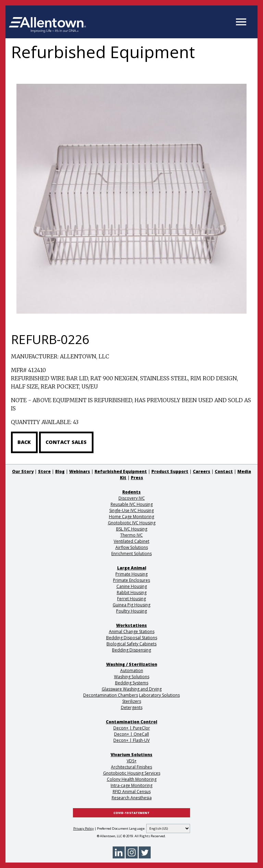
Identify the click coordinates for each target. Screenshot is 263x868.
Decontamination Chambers (111, 695)
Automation (132, 670)
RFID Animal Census (132, 792)
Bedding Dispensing (131, 650)
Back (24, 442)
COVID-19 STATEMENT (131, 813)
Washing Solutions (132, 677)
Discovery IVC (132, 498)
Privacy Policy (84, 828)
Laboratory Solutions (159, 695)
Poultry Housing (131, 611)
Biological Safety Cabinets (131, 644)
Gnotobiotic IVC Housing (132, 523)
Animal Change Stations (132, 632)
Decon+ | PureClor (132, 728)
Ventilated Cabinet (131, 541)
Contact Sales (66, 442)
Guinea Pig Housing (131, 605)
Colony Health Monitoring (132, 779)
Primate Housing (131, 574)
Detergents (132, 707)
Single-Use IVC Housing (131, 510)
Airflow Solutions (132, 547)
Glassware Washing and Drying (132, 689)
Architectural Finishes (131, 767)
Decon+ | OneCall (131, 734)
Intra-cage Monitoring (131, 785)
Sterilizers (132, 701)
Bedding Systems (132, 683)
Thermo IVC (131, 535)
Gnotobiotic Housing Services (132, 773)
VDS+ (132, 761)
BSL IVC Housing (132, 529)
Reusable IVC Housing (132, 504)
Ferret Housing (131, 599)
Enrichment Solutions (131, 554)
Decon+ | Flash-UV (131, 740)
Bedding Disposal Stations (132, 638)
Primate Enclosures (131, 580)
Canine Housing (132, 586)
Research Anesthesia (132, 798)
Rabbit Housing (132, 593)
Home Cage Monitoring (131, 517)
